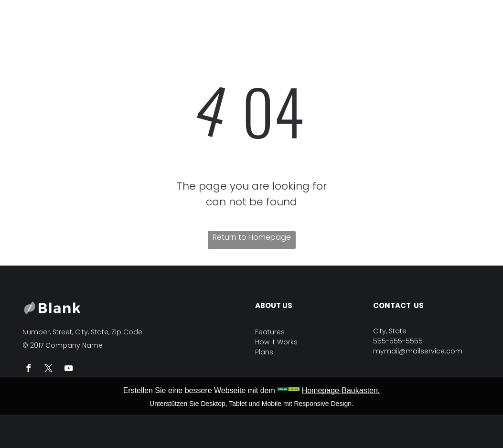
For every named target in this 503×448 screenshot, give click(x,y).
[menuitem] (155, 20)
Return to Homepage (252, 237)
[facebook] (29, 369)
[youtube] (69, 369)
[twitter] (49, 369)
